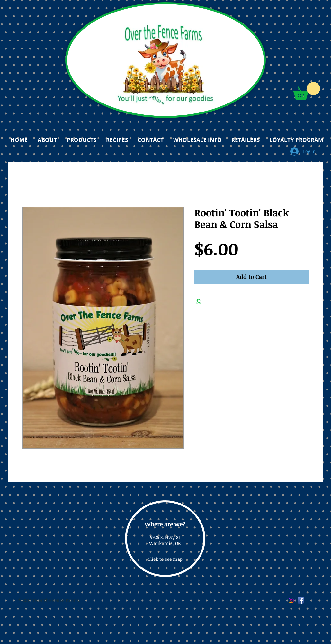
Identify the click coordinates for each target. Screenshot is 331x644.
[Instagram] (291, 600)
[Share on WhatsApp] (199, 302)
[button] (307, 91)
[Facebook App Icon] (301, 600)
